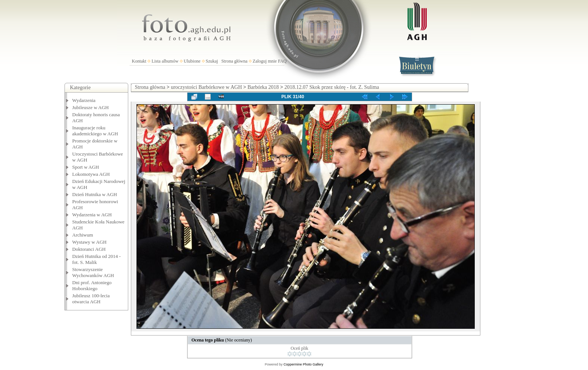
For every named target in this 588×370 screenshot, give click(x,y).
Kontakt (139, 61)
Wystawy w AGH (90, 242)
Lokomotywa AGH (91, 174)
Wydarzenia (84, 100)
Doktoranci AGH (89, 249)
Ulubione (192, 61)
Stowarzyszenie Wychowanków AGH (93, 272)
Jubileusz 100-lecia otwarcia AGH (91, 299)
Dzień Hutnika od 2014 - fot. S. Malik (97, 259)
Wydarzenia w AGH (92, 215)
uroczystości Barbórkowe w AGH (206, 87)
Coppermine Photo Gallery (303, 364)
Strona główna (234, 61)
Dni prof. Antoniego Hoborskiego (92, 285)
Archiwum (83, 235)
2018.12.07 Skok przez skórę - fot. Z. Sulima (331, 87)
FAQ (282, 61)
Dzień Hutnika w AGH (95, 194)
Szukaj (212, 61)
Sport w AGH (86, 167)
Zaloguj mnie (265, 61)
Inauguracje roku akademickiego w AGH (95, 131)
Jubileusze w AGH (91, 107)
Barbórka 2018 (263, 87)
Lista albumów (165, 61)
